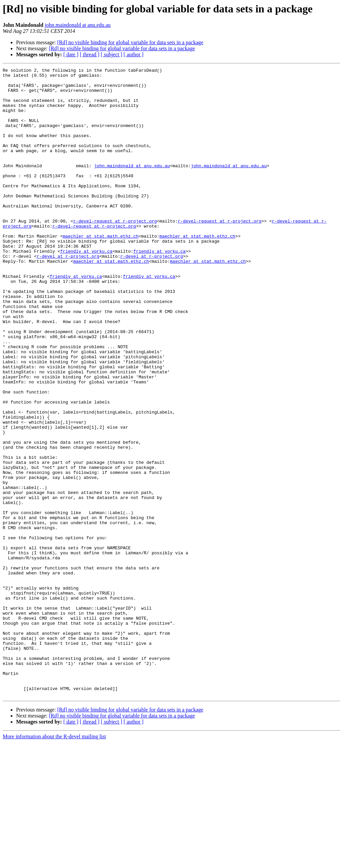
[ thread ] (90, 54)
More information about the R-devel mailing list (54, 862)
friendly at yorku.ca (86, 288)
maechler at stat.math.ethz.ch (100, 270)
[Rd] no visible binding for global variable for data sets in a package (130, 42)
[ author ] (134, 54)
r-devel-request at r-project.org (115, 252)
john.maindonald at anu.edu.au (78, 25)
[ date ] (71, 54)
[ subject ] (112, 54)
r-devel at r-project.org (68, 294)
